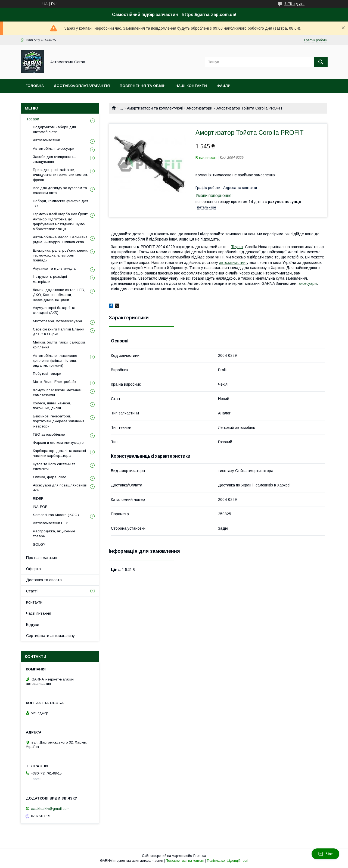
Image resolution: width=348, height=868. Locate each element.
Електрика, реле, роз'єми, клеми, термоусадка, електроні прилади (60, 255)
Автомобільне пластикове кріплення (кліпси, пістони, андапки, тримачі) (55, 360)
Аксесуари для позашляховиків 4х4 (60, 488)
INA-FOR (40, 507)
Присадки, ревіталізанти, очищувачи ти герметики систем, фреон (60, 175)
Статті (32, 591)
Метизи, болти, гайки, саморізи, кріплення (59, 345)
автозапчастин (232, 263)
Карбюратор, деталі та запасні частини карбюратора (59, 453)
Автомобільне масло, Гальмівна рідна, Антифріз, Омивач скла (60, 240)
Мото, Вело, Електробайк (55, 382)
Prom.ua (200, 856)
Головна (35, 86)
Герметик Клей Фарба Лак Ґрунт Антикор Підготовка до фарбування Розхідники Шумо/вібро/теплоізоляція (60, 221)
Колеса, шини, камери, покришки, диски (52, 406)
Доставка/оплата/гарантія (82, 86)
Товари (33, 119)
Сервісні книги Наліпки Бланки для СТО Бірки (59, 332)
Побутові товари (47, 374)
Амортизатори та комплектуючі (155, 108)
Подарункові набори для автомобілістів (54, 129)
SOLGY (39, 544)
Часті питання (39, 613)
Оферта (33, 569)
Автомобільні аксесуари (54, 149)
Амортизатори (199, 108)
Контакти (34, 602)
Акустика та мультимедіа (54, 268)
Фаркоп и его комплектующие (58, 443)
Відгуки (33, 625)
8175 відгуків (294, 4)
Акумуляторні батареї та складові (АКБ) (54, 310)
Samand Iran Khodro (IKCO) (56, 515)
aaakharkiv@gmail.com (50, 808)
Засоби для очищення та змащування (54, 159)
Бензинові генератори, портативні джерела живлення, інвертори (59, 421)
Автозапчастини (46, 140)
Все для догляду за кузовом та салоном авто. (60, 190)
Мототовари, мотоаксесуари (57, 321)
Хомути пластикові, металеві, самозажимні (58, 393)
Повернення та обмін (143, 86)
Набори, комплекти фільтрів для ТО (60, 203)
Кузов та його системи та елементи (54, 466)
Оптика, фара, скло (50, 477)
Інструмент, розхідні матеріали (50, 279)
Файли (224, 86)
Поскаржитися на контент (185, 861)
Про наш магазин (42, 558)
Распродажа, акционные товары (54, 534)
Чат (325, 854)
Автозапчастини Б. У (50, 523)
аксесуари (308, 283)
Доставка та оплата (44, 580)
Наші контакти (191, 86)
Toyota (237, 247)
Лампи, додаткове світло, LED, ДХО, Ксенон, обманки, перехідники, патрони (59, 295)
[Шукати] (321, 62)
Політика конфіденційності (228, 861)
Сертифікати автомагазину (50, 636)
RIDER (38, 499)
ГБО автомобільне (49, 434)
